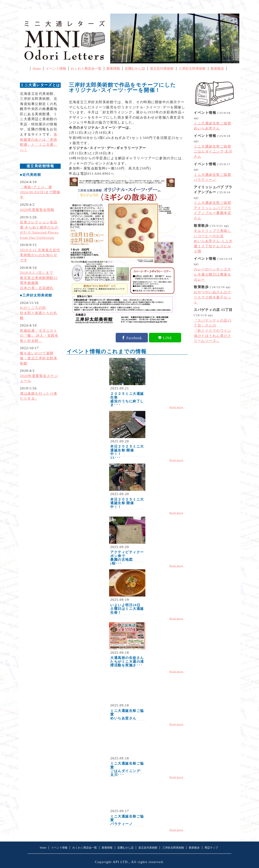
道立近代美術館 (162, 69)
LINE (168, 338)
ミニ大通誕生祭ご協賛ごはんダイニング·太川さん (213, 151)
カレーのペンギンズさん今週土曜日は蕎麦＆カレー (212, 274)
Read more (177, 407)
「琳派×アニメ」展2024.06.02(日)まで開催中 (40, 192)
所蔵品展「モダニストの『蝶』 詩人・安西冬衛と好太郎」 (39, 336)
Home (37, 69)
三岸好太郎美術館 (192, 69)
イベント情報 (56, 69)
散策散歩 (217, 69)
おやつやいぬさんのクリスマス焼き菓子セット (212, 297)
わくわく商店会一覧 (86, 69)
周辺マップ (211, 848)
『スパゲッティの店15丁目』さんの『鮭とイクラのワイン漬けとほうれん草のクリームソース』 (213, 331)
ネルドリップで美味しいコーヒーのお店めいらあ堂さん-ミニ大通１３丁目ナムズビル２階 (213, 241)
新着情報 (113, 69)
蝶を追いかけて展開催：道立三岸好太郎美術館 (39, 358)
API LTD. (121, 862)
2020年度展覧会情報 (37, 210)
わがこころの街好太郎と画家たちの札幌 (39, 313)
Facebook (134, 338)
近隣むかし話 (135, 69)
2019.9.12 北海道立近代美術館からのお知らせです (40, 255)
